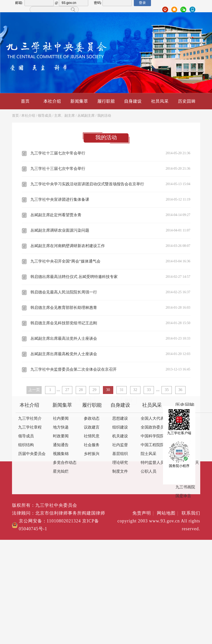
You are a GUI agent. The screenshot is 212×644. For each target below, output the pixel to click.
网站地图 (168, 513)
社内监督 (120, 445)
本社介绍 (52, 101)
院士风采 (149, 454)
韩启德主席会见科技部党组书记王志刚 (64, 323)
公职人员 (149, 472)
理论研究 (120, 463)
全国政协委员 (152, 427)
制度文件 (120, 472)
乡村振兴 (92, 454)
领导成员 (45, 116)
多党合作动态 (65, 463)
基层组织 (120, 454)
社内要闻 (61, 419)
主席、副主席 (64, 116)
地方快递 (61, 427)
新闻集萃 (79, 101)
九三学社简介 (30, 419)
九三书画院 (185, 487)
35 (167, 390)
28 (81, 390)
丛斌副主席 (86, 116)
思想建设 (120, 419)
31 (122, 390)
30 (108, 390)
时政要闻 (61, 436)
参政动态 (92, 419)
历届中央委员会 (32, 454)
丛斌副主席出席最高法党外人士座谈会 (64, 339)
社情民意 (92, 436)
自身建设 (133, 101)
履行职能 (106, 101)
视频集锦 (61, 454)
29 (94, 390)
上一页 (34, 390)
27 (67, 390)
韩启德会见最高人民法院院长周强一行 (64, 292)
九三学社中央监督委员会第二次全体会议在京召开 (74, 370)
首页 (25, 101)
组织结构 (26, 445)
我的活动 (104, 116)
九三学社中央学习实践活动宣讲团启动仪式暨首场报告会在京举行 (87, 184)
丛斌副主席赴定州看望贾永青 (56, 215)
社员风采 (160, 101)
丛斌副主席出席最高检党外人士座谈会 (64, 354)
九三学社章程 (30, 427)
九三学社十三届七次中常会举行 (58, 153)
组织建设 (120, 427)
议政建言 (92, 427)
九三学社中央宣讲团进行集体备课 (60, 200)
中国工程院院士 (154, 445)
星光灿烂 (61, 472)
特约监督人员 (152, 463)
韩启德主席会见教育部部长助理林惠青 (64, 308)
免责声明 (144, 513)
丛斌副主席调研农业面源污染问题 (60, 231)
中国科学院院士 (154, 436)
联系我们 (191, 513)
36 (180, 390)
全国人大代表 (152, 419)
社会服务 (92, 445)
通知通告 (61, 445)
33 (149, 390)
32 (135, 390)
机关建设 (120, 436)
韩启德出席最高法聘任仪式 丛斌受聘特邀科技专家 (74, 277)
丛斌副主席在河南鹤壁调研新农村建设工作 (68, 246)
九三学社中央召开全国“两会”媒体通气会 (65, 261)
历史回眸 (187, 101)
